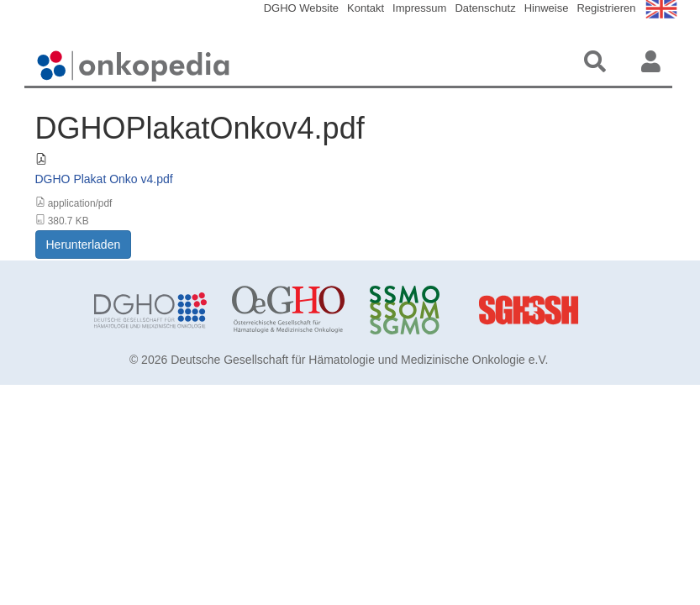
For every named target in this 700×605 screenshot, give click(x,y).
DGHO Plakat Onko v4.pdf (104, 179)
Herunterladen (84, 245)
